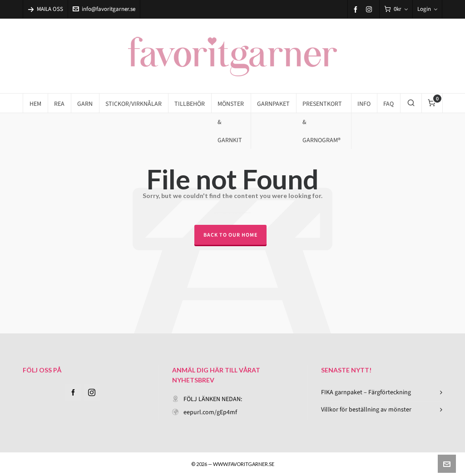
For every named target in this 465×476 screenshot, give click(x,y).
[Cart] (396, 9)
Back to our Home (230, 235)
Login (427, 9)
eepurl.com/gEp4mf (210, 412)
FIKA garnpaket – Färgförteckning (366, 392)
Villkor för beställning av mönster (366, 409)
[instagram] (370, 9)
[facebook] (357, 9)
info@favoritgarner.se (104, 9)
